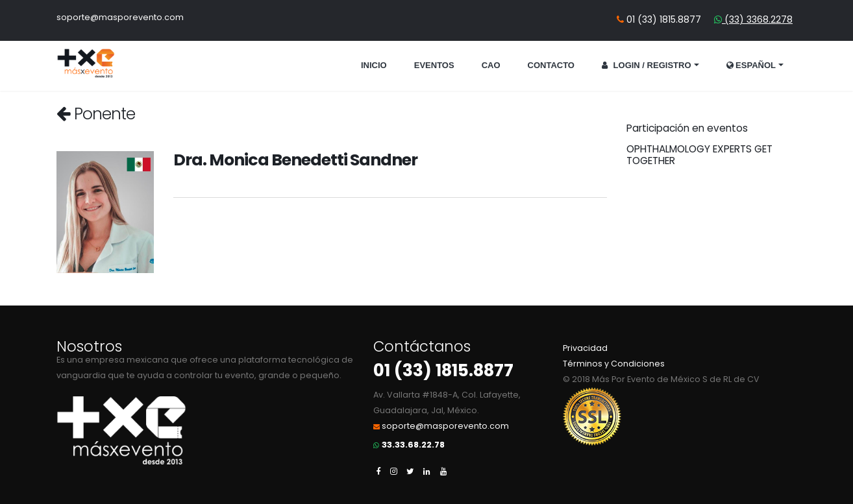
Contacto (551, 65)
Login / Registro (647, 65)
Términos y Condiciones (614, 364)
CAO (491, 65)
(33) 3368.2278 (757, 19)
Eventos (434, 65)
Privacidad (585, 348)
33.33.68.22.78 (413, 445)
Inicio (374, 65)
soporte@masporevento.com (120, 17)
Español (751, 65)
